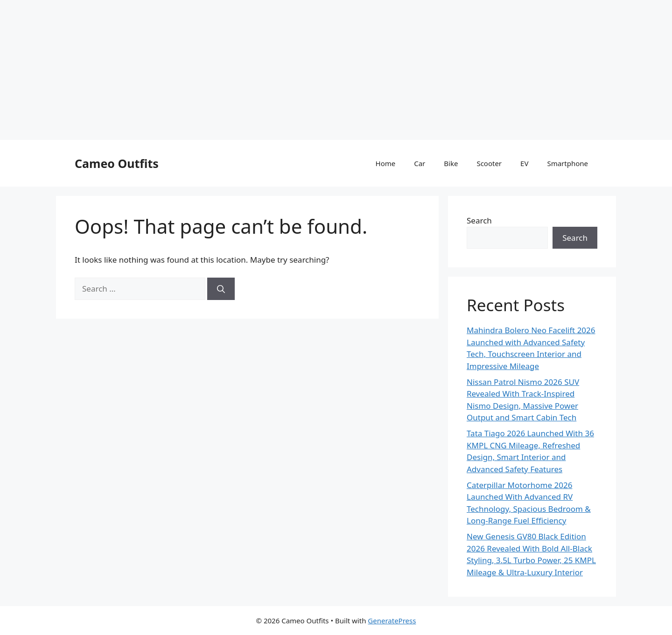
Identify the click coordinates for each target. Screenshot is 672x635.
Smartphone (567, 163)
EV (524, 163)
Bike (451, 163)
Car (420, 163)
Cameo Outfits (117, 163)
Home (386, 163)
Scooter (489, 163)
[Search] (221, 289)
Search (479, 220)
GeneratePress (392, 621)
